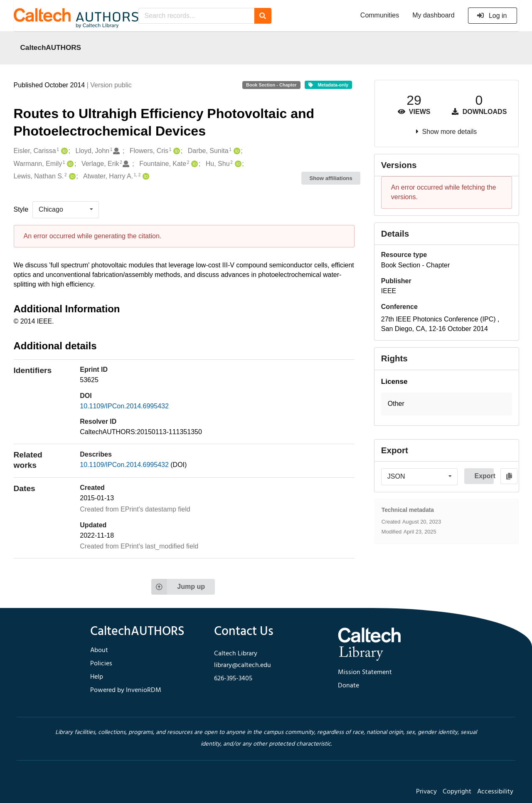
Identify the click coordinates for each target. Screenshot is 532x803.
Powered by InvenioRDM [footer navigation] (126, 690)
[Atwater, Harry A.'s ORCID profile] (145, 177)
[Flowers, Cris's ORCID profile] (176, 151)
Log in (492, 16)
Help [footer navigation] (97, 677)
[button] (447, 404)
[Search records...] (196, 16)
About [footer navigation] (99, 650)
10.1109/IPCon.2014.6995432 (124, 406)
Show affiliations (331, 178)
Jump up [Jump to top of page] (178, 587)
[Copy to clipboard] (509, 476)
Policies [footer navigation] (101, 664)
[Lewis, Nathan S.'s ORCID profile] (71, 177)
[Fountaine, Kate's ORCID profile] (193, 164)
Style (21, 209)
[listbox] (66, 210)
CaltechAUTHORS (51, 47)
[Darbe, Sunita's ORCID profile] (236, 151)
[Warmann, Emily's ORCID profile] (69, 164)
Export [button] (484, 476)
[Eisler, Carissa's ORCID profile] (63, 151)
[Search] (263, 16)
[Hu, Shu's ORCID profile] (237, 164)
